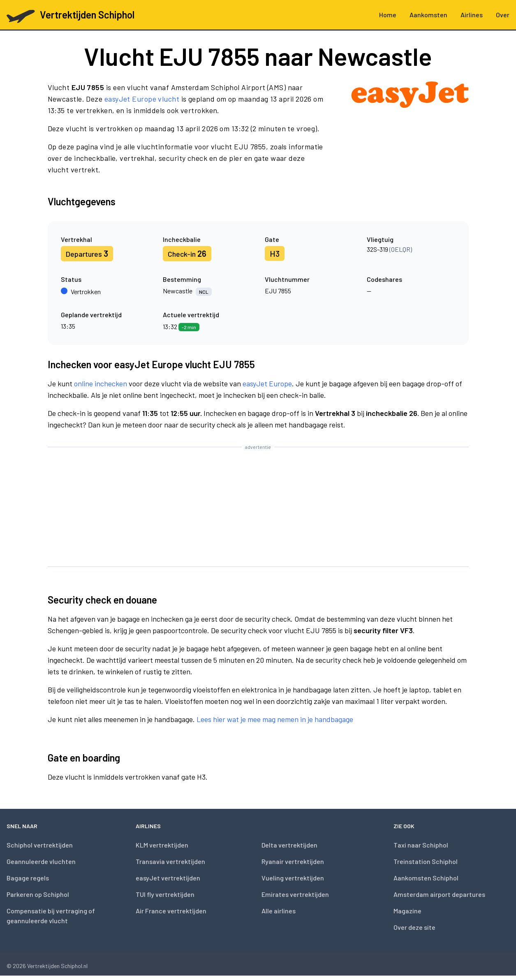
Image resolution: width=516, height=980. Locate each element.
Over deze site (414, 927)
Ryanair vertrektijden (293, 861)
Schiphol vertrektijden (40, 845)
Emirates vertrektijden (295, 894)
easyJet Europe (267, 383)
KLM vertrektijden (162, 845)
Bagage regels (28, 878)
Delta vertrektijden (289, 845)
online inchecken (101, 383)
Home (388, 15)
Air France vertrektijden (171, 911)
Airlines (472, 15)
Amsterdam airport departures (439, 894)
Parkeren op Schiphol (38, 894)
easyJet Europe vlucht (142, 99)
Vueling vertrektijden (293, 878)
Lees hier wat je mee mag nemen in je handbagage (275, 719)
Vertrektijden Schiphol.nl (57, 966)
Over (503, 15)
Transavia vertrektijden (170, 861)
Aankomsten (428, 15)
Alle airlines (279, 911)
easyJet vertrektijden (168, 878)
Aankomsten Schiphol (426, 878)
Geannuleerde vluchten (41, 861)
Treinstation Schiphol (426, 861)
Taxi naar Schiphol (421, 845)
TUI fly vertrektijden (165, 894)
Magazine (407, 911)
